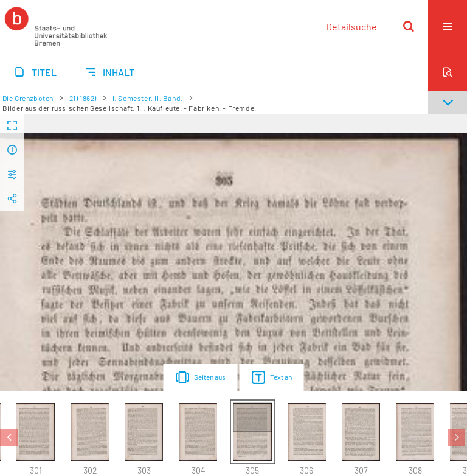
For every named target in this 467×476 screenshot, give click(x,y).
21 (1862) (83, 98)
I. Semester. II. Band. (148, 98)
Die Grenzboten (28, 98)
